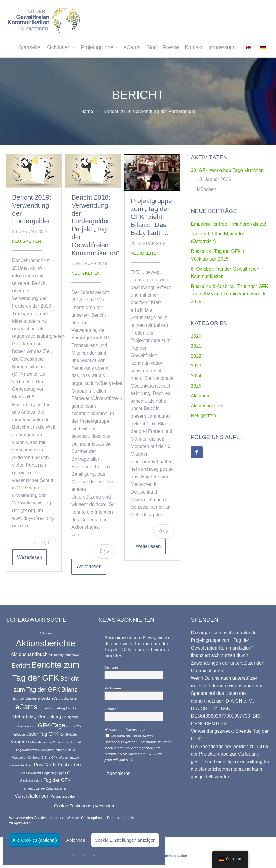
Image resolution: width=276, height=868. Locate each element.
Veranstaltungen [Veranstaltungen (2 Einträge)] (32, 796)
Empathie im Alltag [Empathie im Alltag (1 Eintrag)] (52, 708)
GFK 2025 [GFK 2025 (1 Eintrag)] (74, 726)
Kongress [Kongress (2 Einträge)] (21, 742)
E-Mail (110, 709)
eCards (132, 47)
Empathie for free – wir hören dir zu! (228, 224)
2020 (196, 336)
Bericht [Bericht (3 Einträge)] (21, 666)
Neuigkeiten (27, 241)
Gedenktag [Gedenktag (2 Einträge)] (49, 716)
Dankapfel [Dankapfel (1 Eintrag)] (33, 698)
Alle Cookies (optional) (35, 840)
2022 (196, 356)
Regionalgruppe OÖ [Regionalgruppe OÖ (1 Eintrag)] (56, 773)
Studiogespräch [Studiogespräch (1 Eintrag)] (31, 781)
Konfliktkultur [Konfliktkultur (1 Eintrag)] (69, 734)
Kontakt (194, 47)
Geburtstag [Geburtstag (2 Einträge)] (24, 716)
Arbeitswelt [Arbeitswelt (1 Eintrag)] (73, 655)
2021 (196, 346)
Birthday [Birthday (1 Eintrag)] (19, 698)
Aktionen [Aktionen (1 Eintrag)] (45, 633)
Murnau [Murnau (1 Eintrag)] (61, 750)
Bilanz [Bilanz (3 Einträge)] (69, 689)
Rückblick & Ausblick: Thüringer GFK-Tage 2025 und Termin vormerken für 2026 (230, 294)
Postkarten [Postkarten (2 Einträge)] (69, 765)
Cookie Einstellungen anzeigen (125, 840)
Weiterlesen (30, 557)
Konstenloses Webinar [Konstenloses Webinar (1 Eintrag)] (48, 742)
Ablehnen (76, 840)
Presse (171, 47)
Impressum (221, 47)
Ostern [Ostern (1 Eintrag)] (15, 765)
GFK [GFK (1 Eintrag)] (33, 726)
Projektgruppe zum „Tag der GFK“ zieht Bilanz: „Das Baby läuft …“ (151, 217)
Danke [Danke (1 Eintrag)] (46, 698)
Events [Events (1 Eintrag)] (71, 708)
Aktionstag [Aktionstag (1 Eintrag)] (56, 655)
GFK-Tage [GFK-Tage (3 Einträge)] (51, 725)
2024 (196, 376)
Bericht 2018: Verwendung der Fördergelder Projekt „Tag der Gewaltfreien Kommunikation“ (95, 225)
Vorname (111, 668)
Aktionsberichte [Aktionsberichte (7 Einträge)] (46, 643)
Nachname (113, 688)
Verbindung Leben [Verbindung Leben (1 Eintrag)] (64, 796)
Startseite (30, 47)
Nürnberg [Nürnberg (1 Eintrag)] (33, 758)
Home (87, 111)
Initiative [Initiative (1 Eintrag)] (19, 734)
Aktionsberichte (207, 406)
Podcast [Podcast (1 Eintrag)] (27, 765)
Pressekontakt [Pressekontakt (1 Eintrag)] (31, 773)
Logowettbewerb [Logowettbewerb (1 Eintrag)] (28, 750)
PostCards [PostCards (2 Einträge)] (45, 765)
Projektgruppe (97, 47)
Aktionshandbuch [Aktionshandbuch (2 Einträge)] (29, 654)
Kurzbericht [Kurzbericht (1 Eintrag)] (73, 742)
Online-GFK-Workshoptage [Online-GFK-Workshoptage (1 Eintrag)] (60, 758)
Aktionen (200, 396)
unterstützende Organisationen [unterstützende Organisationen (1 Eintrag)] (46, 788)
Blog (151, 47)
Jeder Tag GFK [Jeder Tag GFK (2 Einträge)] (42, 734)
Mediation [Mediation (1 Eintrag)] (47, 750)
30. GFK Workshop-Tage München (227, 170)
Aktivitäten (58, 47)
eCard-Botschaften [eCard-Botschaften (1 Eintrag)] (65, 698)
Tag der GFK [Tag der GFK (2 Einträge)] (57, 780)
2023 (196, 366)
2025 (196, 386)
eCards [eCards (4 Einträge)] (27, 707)
